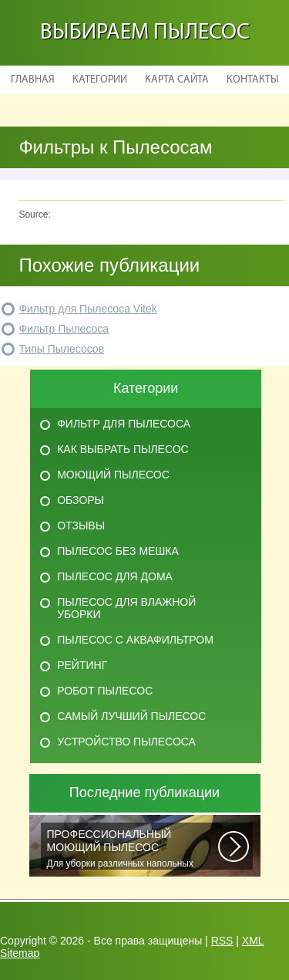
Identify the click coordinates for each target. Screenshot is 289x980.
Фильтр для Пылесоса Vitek (87, 309)
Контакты (252, 80)
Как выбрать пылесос (123, 449)
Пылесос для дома (115, 576)
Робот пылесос (105, 691)
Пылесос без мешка (118, 551)
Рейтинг (82, 665)
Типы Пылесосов (61, 349)
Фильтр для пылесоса (124, 424)
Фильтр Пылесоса (64, 329)
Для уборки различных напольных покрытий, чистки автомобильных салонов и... (133, 849)
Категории (100, 80)
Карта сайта (177, 80)
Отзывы (81, 525)
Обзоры (81, 500)
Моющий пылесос (113, 475)
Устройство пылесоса (126, 742)
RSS (222, 941)
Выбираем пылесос (145, 33)
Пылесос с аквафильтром (135, 640)
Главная (33, 80)
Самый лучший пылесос (131, 716)
